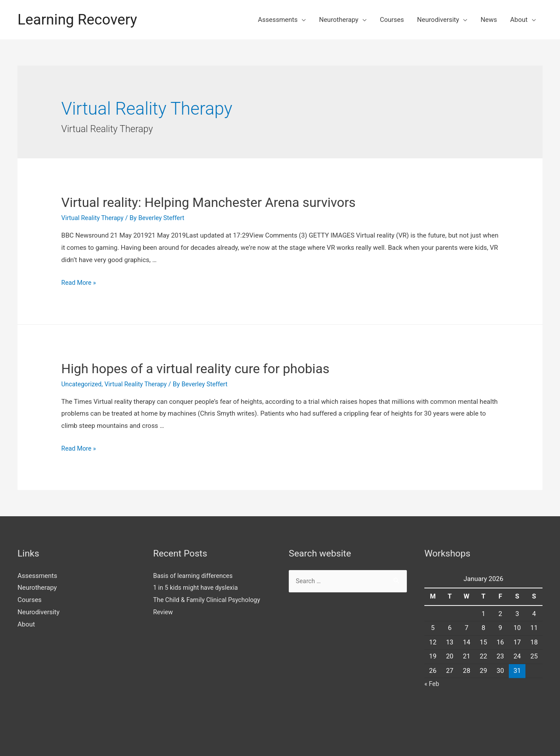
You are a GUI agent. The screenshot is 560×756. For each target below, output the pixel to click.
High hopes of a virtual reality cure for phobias (195, 369)
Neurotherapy (339, 20)
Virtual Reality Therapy (94, 218)
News (489, 20)
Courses (392, 20)
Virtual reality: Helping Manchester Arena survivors (208, 202)
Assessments (278, 20)
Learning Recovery (80, 19)
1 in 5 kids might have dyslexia (198, 588)
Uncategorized (82, 384)
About (519, 20)
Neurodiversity (438, 20)
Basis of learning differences (195, 575)
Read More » (79, 283)
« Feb (432, 684)
